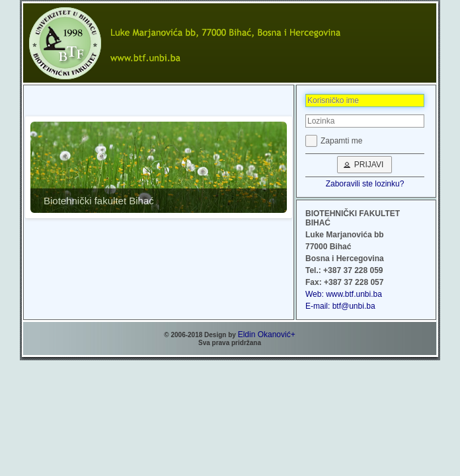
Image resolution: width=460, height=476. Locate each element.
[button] (365, 165)
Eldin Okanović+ (267, 335)
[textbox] (365, 100)
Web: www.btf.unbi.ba (344, 294)
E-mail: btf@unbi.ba (340, 306)
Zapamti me (341, 141)
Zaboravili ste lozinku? (365, 184)
